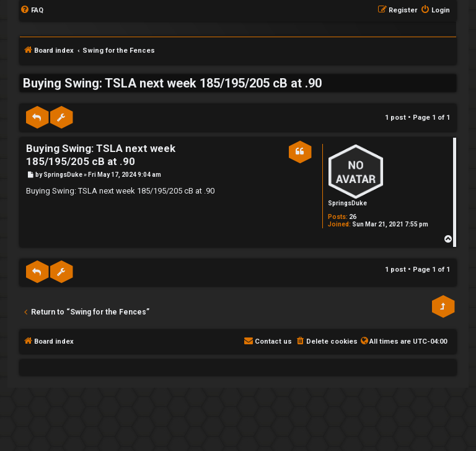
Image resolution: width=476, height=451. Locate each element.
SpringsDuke (347, 203)
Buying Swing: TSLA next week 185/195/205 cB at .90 (172, 83)
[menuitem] (32, 11)
